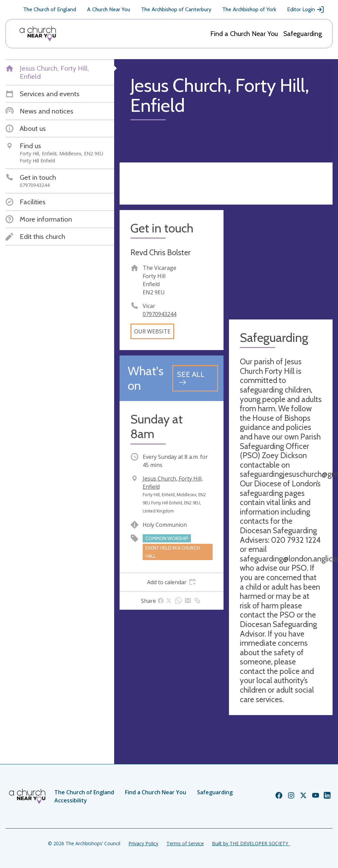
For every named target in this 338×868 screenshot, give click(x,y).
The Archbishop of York (249, 9)
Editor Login (306, 10)
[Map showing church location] (281, 262)
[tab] (172, 582)
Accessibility (71, 800)
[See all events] (195, 378)
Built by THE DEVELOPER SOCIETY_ (251, 843)
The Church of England (50, 9)
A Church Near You (109, 9)
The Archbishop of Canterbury (176, 9)
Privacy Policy (143, 843)
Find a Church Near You (244, 34)
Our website (152, 331)
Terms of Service (185, 843)
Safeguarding (303, 34)
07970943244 (159, 314)
